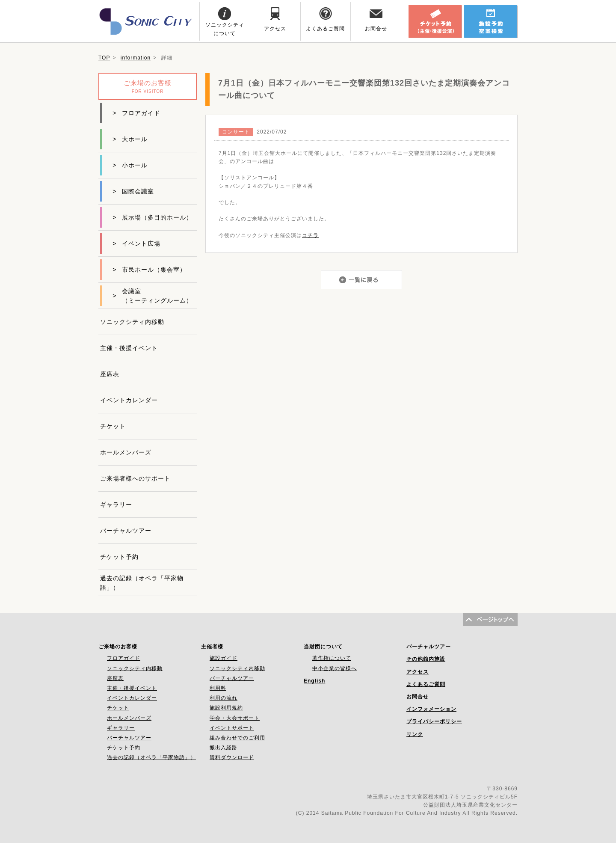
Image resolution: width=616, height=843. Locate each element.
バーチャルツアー (126, 531)
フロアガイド (136, 113)
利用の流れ (224, 698)
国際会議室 (133, 191)
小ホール (130, 165)
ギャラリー (116, 505)
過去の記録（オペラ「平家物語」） (142, 583)
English (314, 681)
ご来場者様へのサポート (135, 478)
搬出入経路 (224, 748)
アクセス (418, 672)
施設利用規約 (226, 708)
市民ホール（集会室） (149, 270)
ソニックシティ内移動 (132, 322)
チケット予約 (119, 557)
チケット (113, 426)
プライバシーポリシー (434, 721)
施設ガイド (224, 658)
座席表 (110, 374)
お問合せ (418, 697)
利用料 (218, 688)
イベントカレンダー (129, 400)
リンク (415, 734)
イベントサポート (232, 728)
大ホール (130, 139)
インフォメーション (431, 709)
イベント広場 (136, 243)
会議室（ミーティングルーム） (153, 296)
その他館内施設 (426, 659)
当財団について (323, 647)
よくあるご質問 (426, 684)
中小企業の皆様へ (335, 668)
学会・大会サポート (235, 718)
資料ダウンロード (232, 757)
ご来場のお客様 (118, 647)
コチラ (310, 235)
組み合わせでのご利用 (237, 738)
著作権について (332, 658)
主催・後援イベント (129, 348)
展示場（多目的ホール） (153, 217)
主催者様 (212, 647)
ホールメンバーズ (126, 452)
